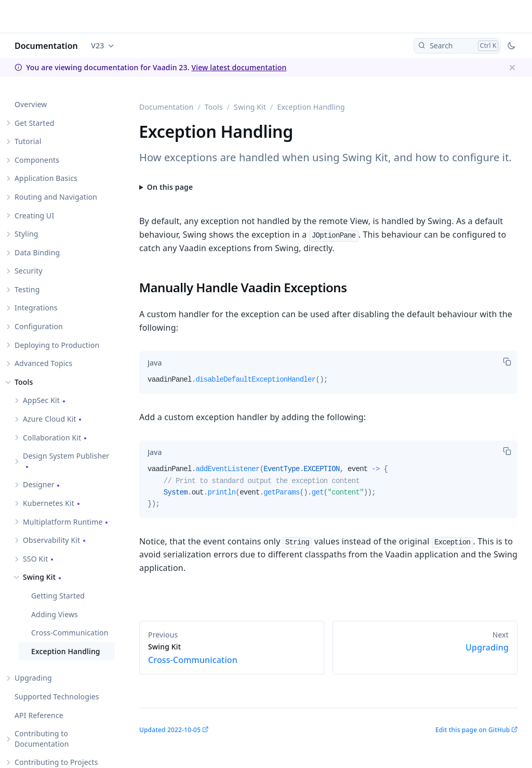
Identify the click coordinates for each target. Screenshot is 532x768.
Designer (39, 484)
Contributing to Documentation (42, 739)
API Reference (39, 715)
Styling (26, 234)
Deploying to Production (57, 345)
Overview (31, 104)
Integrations (36, 308)
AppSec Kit (41, 400)
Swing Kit (39, 577)
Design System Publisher (66, 456)
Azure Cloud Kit (50, 419)
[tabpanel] (328, 384)
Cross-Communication (70, 633)
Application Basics (46, 178)
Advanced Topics (43, 363)
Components (37, 160)
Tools (24, 382)
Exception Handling (66, 651)
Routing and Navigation (56, 197)
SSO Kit (35, 559)
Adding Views (55, 614)
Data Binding (37, 252)
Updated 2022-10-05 (170, 730)
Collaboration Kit (52, 438)
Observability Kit (51, 540)
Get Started (34, 123)
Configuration (39, 326)
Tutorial (28, 141)
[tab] (155, 362)
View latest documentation (239, 67)
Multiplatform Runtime (63, 522)
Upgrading (33, 678)
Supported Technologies (57, 697)
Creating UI (34, 216)
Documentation (46, 46)
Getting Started (58, 596)
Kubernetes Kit (49, 503)
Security (29, 271)
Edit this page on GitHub (473, 730)
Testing (27, 289)
